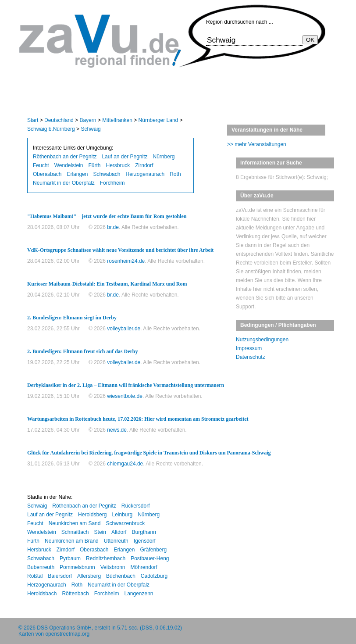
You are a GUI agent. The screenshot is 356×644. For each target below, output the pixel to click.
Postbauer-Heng (150, 558)
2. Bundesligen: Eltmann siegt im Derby (72, 318)
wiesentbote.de (125, 396)
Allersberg (89, 576)
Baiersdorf (60, 576)
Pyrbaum (70, 558)
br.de (113, 227)
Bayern (88, 120)
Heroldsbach (42, 594)
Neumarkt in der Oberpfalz (64, 183)
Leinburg (122, 515)
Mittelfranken (117, 120)
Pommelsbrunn (77, 567)
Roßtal (35, 576)
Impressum (249, 348)
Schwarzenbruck (125, 523)
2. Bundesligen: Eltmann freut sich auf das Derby (82, 351)
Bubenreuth (41, 567)
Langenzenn (139, 594)
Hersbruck (118, 165)
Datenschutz (251, 357)
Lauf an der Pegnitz (125, 157)
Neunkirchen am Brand (72, 541)
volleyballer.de (124, 329)
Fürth (95, 165)
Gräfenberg (153, 550)
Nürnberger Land (158, 120)
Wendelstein (69, 165)
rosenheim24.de (126, 261)
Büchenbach (121, 576)
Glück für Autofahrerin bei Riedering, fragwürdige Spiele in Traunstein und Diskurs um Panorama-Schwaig (149, 453)
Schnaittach (75, 532)
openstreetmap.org (67, 634)
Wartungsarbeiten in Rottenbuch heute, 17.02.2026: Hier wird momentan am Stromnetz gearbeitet (138, 419)
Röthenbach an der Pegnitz (65, 157)
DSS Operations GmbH (64, 628)
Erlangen (77, 174)
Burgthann (144, 532)
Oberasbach (47, 174)
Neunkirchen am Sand (75, 523)
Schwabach (107, 174)
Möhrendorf (144, 567)
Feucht (41, 165)
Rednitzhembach (106, 558)
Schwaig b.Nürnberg (51, 129)
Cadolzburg (154, 576)
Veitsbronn (113, 567)
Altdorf (119, 532)
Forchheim (112, 183)
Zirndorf (144, 165)
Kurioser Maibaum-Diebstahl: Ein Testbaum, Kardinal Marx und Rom (107, 284)
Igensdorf (145, 541)
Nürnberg (164, 157)
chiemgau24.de (125, 464)
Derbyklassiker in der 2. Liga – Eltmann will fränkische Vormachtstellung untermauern (126, 385)
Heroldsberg (92, 515)
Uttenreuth (116, 541)
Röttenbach (75, 594)
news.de (117, 430)
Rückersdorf (136, 506)
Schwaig (91, 129)
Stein (100, 532)
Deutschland (59, 120)
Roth (175, 174)
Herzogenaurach (145, 174)
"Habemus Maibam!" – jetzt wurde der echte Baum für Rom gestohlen (107, 216)
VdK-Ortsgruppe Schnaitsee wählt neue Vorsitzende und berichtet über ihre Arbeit (120, 250)
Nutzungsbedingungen (262, 340)
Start (33, 120)
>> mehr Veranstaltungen (257, 144)
